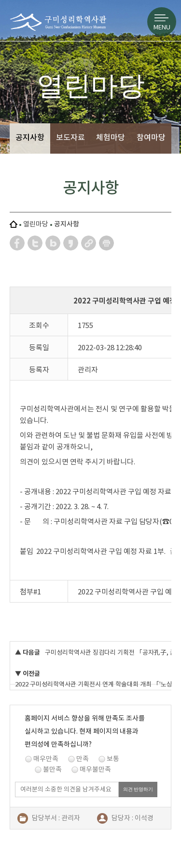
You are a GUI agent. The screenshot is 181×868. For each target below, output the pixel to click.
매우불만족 (95, 769)
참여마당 (151, 137)
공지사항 (30, 137)
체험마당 (111, 137)
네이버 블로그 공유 (53, 243)
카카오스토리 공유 (71, 243)
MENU (162, 27)
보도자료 (70, 137)
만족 (83, 759)
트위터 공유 (35, 243)
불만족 (52, 769)
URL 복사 (89, 243)
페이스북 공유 (18, 243)
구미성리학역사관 (58, 27)
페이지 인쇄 (107, 243)
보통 (113, 759)
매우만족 (46, 759)
